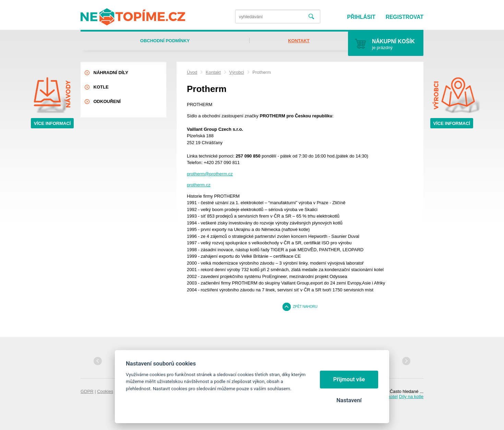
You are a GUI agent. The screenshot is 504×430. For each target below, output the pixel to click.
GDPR (87, 391)
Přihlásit (361, 17)
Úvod (192, 72)
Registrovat (405, 17)
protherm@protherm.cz (210, 174)
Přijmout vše (349, 379)
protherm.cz (199, 185)
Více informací (52, 123)
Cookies (105, 391)
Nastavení (349, 400)
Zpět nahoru (305, 307)
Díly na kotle (411, 397)
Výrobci (236, 72)
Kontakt (213, 72)
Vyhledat (311, 17)
